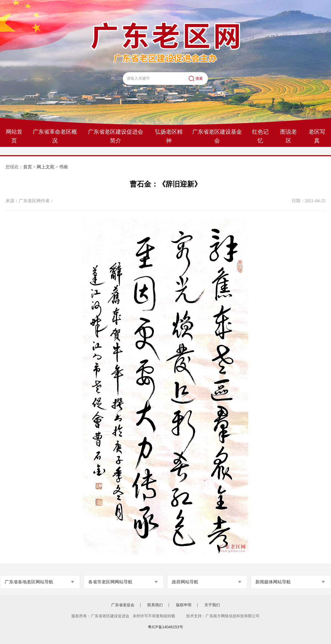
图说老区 (289, 136)
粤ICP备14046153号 (165, 627)
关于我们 (212, 605)
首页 (28, 167)
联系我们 (155, 605)
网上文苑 (46, 167)
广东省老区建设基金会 (217, 136)
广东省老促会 (123, 605)
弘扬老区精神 (169, 136)
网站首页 (14, 136)
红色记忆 (260, 136)
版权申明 (184, 605)
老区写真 (317, 136)
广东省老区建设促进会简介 (116, 136)
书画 (63, 167)
